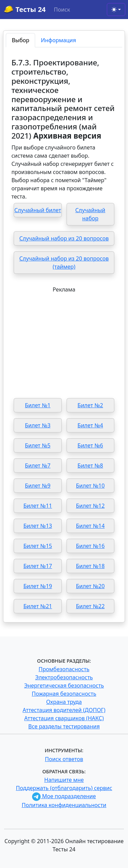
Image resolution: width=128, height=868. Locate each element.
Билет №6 (90, 445)
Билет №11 (38, 506)
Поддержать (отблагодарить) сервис (64, 788)
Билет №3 (38, 425)
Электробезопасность (64, 677)
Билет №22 (90, 606)
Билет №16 (90, 546)
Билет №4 (90, 425)
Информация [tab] (59, 40)
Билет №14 (90, 526)
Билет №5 (38, 445)
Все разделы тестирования (64, 726)
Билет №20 (90, 586)
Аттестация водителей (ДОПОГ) (64, 710)
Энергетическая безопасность (64, 685)
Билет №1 (38, 405)
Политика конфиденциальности (64, 805)
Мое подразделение (64, 796)
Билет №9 (38, 486)
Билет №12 (90, 506)
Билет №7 (38, 465)
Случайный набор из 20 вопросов (64, 238)
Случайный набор (90, 214)
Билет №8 (90, 465)
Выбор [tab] (20, 40)
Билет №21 (38, 606)
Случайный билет (38, 210)
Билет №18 (90, 566)
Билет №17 (38, 566)
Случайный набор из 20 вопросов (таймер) (64, 263)
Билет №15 (38, 546)
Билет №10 (90, 486)
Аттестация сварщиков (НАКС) (64, 718)
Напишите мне (64, 780)
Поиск (62, 10)
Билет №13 (38, 526)
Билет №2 (90, 405)
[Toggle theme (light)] (116, 10)
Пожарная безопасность (64, 694)
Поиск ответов (64, 759)
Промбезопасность (64, 669)
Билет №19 (38, 586)
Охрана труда (64, 702)
